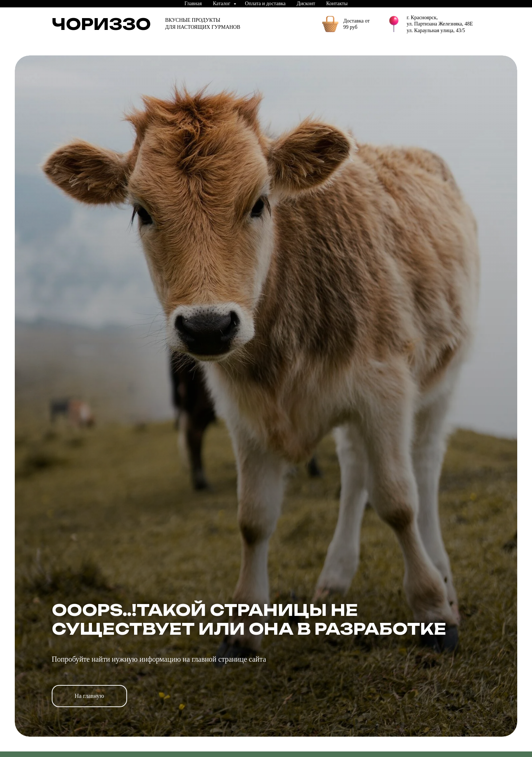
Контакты (337, 4)
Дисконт (306, 4)
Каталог (222, 4)
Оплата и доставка (265, 4)
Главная (193, 4)
